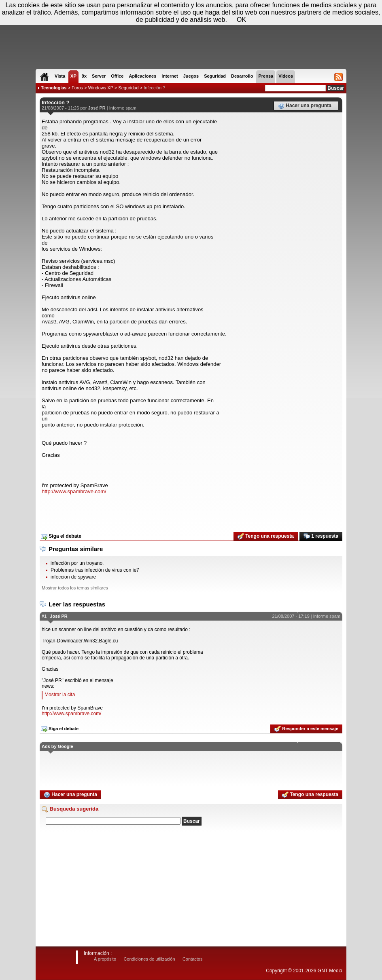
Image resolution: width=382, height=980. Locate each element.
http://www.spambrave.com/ (74, 491)
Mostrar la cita (60, 695)
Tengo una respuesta (266, 536)
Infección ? (154, 88)
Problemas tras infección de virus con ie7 (95, 570)
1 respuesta (321, 536)
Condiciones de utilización (149, 959)
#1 (44, 616)
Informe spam (123, 108)
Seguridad (128, 88)
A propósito (105, 959)
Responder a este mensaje (306, 729)
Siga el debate (61, 536)
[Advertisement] (191, 511)
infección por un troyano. (77, 563)
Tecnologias (54, 88)
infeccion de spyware (73, 577)
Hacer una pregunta (305, 106)
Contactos (193, 959)
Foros (77, 88)
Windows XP (101, 88)
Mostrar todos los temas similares (75, 588)
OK (241, 20)
